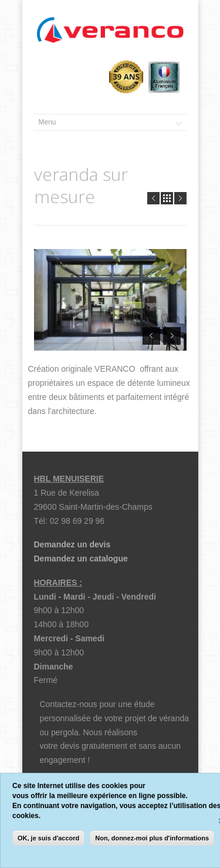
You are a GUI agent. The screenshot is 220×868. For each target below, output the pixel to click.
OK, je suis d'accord (48, 838)
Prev (153, 198)
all (167, 198)
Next (180, 198)
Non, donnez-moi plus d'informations (152, 838)
